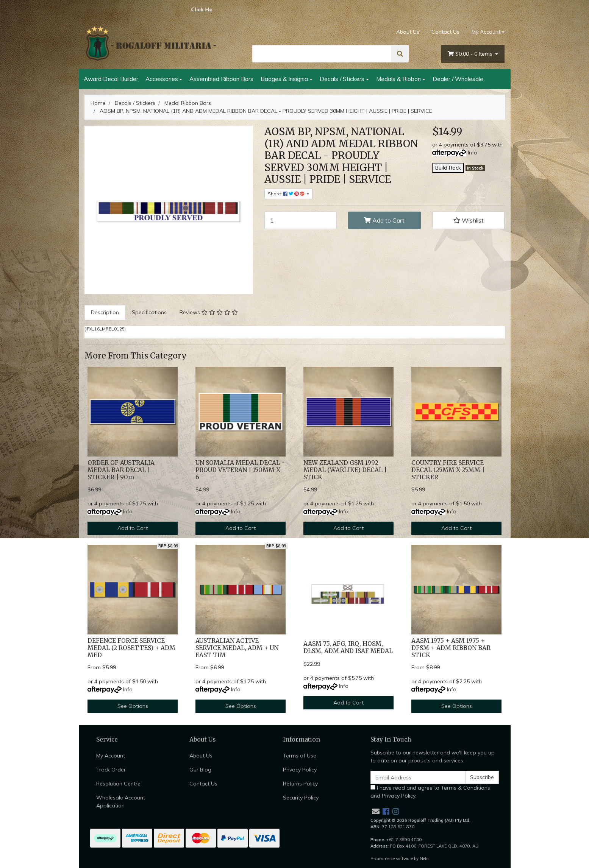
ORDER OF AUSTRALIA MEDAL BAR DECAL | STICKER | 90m (121, 470)
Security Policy (301, 798)
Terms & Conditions (466, 788)
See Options (133, 706)
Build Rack (448, 168)
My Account (111, 756)
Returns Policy (300, 784)
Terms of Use (300, 756)
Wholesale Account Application (121, 802)
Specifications (149, 312)
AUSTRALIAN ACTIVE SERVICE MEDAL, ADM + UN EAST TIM (237, 648)
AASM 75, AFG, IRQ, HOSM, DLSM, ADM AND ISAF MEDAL (348, 647)
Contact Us (445, 32)
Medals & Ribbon (398, 79)
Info (473, 153)
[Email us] (376, 811)
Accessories (162, 79)
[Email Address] (418, 777)
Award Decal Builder (111, 79)
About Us (408, 32)
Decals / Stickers (342, 79)
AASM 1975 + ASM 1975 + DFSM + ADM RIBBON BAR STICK (451, 648)
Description (105, 312)
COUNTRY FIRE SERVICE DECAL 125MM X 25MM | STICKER (448, 470)
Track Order (111, 770)
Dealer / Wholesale (458, 79)
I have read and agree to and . (430, 792)
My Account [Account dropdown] (486, 32)
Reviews (209, 312)
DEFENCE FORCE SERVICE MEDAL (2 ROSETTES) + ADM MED (131, 648)
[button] (469, 220)
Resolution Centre (118, 784)
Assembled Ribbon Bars (221, 79)
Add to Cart (384, 220)
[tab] (105, 312)
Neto (424, 859)
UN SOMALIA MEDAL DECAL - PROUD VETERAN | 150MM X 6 (240, 470)
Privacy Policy (300, 770)
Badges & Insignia (284, 79)
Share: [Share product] (287, 194)
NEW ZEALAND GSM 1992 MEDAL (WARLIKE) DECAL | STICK (345, 470)
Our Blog (200, 770)
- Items (471, 54)
